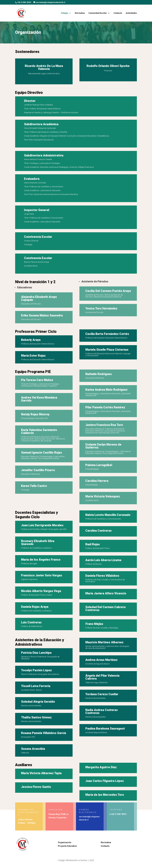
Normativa (80, 13)
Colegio (64, 13)
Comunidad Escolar (98, 13)
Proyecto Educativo (67, 846)
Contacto (118, 13)
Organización (65, 842)
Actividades (131, 13)
